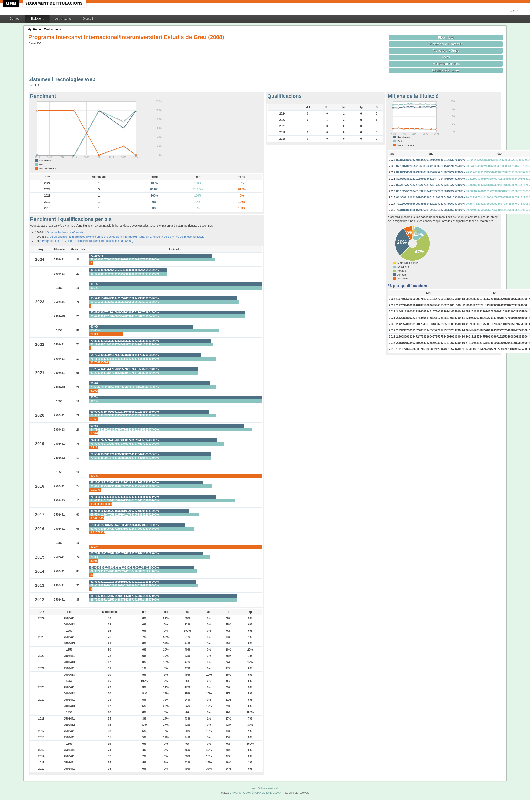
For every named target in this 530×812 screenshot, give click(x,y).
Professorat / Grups (446, 51)
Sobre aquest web (268, 788)
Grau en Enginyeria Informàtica (66, 233)
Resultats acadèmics (446, 64)
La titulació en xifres (446, 70)
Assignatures (63, 19)
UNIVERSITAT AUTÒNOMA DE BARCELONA (255, 793)
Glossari (88, 19)
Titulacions (37, 19)
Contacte (517, 11)
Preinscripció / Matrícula (446, 44)
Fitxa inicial (446, 38)
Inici (254, 788)
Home (37, 30)
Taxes (446, 57)
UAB (12, 3)
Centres (14, 19)
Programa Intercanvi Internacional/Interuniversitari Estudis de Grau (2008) (88, 241)
